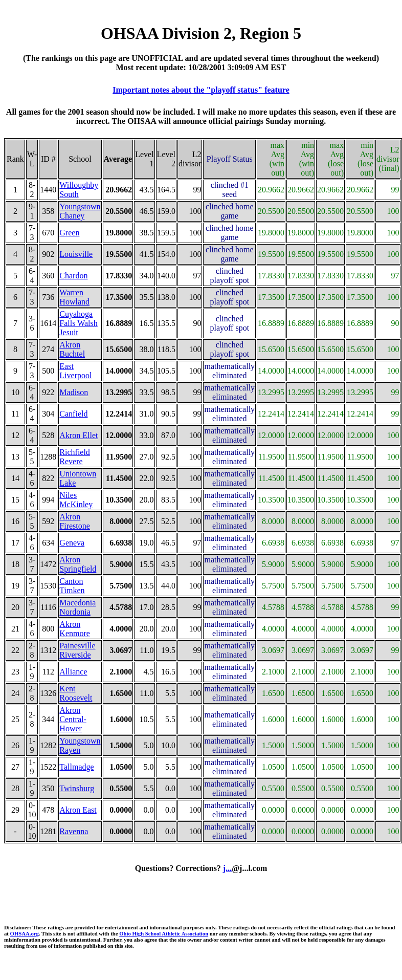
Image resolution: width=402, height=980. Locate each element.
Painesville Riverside (77, 650)
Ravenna (74, 831)
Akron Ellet (79, 435)
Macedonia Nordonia (77, 607)
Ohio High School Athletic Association (164, 933)
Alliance (73, 672)
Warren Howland (74, 297)
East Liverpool (75, 371)
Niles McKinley (76, 500)
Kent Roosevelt (76, 693)
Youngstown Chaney (80, 211)
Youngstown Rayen (80, 745)
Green (69, 233)
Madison (74, 392)
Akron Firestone (75, 521)
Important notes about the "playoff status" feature (201, 90)
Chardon (73, 276)
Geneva (72, 543)
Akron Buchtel (72, 349)
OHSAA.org (25, 933)
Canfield (73, 414)
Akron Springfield (78, 564)
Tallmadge (76, 767)
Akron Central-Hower (73, 719)
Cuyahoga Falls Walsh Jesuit (78, 323)
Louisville (76, 254)
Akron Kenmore (75, 629)
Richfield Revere (75, 457)
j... (227, 868)
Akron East (78, 810)
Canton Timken (72, 586)
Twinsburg (77, 788)
